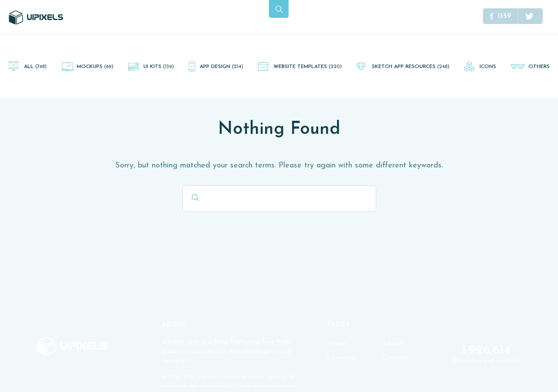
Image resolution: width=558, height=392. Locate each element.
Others (539, 67)
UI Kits (159, 67)
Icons (488, 67)
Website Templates (308, 67)
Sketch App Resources (411, 67)
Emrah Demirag (268, 377)
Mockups (95, 67)
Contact (396, 358)
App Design (221, 67)
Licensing (342, 358)
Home (337, 344)
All (35, 67)
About (393, 344)
